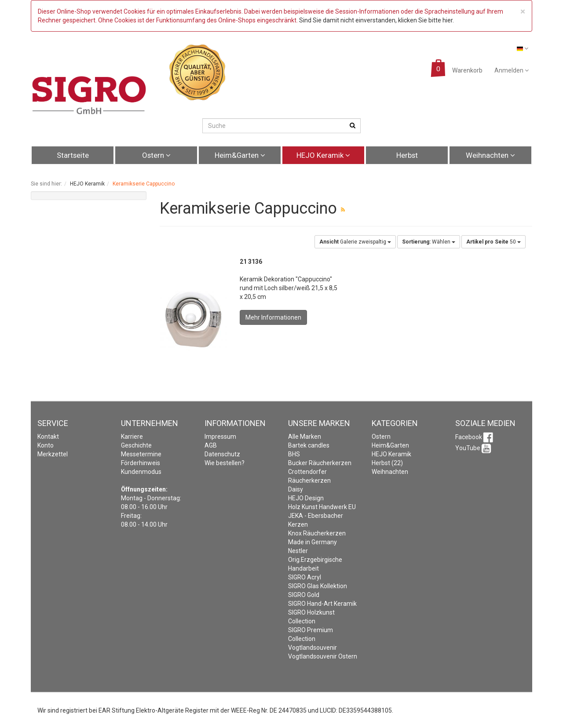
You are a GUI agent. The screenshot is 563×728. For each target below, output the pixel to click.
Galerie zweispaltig (355, 242)
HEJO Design (306, 498)
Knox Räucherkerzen (317, 533)
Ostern (156, 155)
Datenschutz (222, 454)
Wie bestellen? (225, 463)
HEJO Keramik (323, 155)
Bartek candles (309, 445)
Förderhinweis (141, 463)
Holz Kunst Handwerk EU (322, 507)
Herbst (407, 155)
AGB (211, 445)
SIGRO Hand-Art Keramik (322, 604)
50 (494, 242)
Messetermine (141, 454)
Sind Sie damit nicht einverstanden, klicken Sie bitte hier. (377, 20)
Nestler (298, 551)
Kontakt (48, 437)
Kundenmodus (141, 472)
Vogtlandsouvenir (313, 648)
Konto (46, 445)
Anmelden (512, 70)
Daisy (296, 489)
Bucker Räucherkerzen (320, 463)
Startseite (73, 155)
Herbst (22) (387, 463)
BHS (294, 454)
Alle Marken (305, 437)
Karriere (132, 437)
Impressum (220, 437)
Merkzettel (53, 454)
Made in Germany (313, 542)
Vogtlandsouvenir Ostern (323, 656)
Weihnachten (490, 155)
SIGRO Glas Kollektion (318, 586)
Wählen (429, 242)
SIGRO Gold (304, 595)
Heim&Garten (240, 155)
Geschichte (136, 445)
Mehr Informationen (273, 317)
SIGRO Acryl (305, 577)
